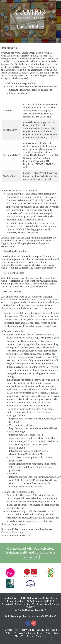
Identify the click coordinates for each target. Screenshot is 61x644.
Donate (9, 630)
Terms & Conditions (24, 633)
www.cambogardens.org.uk (37, 179)
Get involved (31, 557)
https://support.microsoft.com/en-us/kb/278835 (33, 428)
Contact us (41, 636)
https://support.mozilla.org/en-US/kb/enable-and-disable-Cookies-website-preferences (33, 467)
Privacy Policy (44, 633)
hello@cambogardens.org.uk (20, 616)
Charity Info (43, 630)
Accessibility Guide (24, 630)
